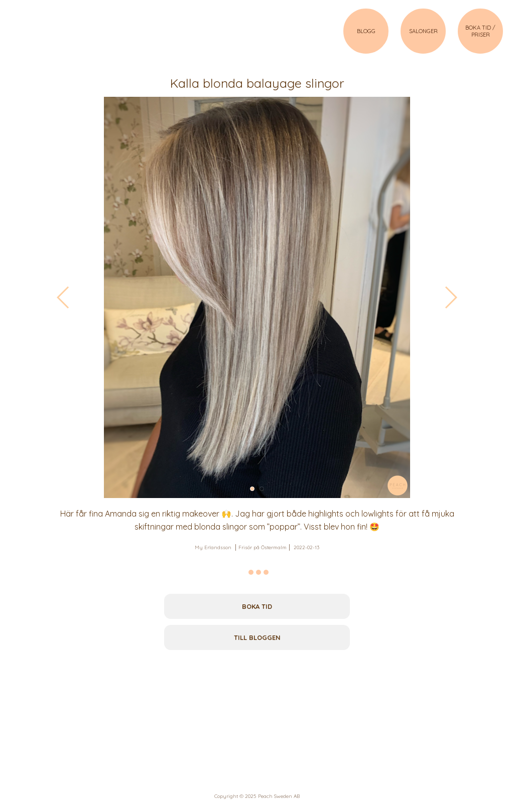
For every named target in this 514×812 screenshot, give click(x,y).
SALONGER (423, 31)
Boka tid (257, 606)
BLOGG (366, 31)
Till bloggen (257, 637)
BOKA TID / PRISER (480, 31)
